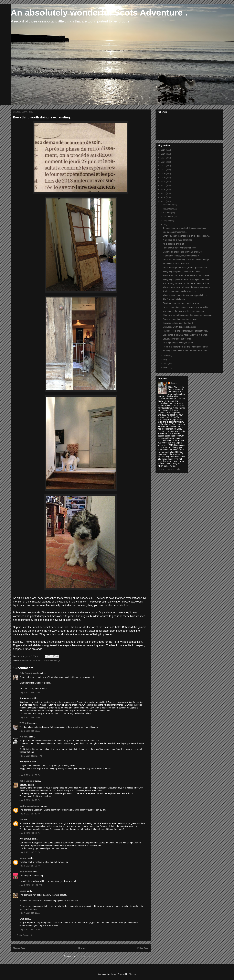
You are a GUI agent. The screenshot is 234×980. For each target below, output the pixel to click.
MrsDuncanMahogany (30, 806)
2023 (164, 162)
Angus (174, 383)
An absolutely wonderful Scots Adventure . (99, 13)
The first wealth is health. (174, 299)
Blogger (132, 974)
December (168, 205)
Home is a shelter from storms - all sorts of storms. (186, 347)
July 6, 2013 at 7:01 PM (30, 852)
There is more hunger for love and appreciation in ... (186, 295)
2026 (164, 150)
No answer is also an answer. (176, 264)
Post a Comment (24, 935)
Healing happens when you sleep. (178, 343)
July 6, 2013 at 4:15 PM (30, 800)
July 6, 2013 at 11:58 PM (31, 885)
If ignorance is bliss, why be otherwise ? (181, 256)
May (166, 360)
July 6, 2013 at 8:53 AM (30, 692)
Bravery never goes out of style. (177, 339)
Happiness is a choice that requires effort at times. (185, 331)
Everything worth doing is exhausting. (180, 327)
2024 (164, 158)
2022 (164, 166)
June (166, 356)
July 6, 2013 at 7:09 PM (30, 866)
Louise (23, 891)
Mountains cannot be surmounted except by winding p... (188, 315)
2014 (164, 197)
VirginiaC (24, 737)
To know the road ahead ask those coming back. (185, 228)
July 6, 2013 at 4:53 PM (30, 814)
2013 (164, 201)
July (165, 225)
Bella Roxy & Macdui (30, 673)
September (169, 217)
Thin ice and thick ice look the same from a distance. (186, 275)
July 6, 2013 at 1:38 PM (30, 775)
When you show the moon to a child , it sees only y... (186, 236)
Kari (22, 820)
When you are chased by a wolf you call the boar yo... (187, 260)
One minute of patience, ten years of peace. (183, 252)
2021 (164, 170)
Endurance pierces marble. (175, 232)
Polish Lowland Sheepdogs (48, 660)
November (168, 209)
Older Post (143, 948)
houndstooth (26, 872)
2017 (164, 185)
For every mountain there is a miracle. (180, 319)
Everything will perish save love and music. (182, 272)
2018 (164, 182)
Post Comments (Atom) (87, 956)
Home (81, 948)
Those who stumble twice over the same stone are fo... (187, 287)
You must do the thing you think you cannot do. (184, 311)
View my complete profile (169, 469)
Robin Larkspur (27, 781)
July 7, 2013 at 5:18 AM (30, 913)
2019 (164, 178)
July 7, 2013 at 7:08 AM (30, 929)
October (167, 213)
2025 (164, 154)
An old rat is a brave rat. (174, 244)
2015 (164, 193)
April (166, 364)
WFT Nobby (25, 723)
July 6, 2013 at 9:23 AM (30, 731)
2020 (164, 174)
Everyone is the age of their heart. (178, 323)
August (167, 221)
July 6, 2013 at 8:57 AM (30, 717)
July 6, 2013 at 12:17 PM (31, 756)
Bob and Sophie (27, 660)
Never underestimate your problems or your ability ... (186, 307)
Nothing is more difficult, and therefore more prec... (186, 351)
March (166, 367)
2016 (164, 189)
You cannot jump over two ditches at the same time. (186, 283)
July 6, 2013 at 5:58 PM (30, 833)
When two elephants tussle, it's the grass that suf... (186, 268)
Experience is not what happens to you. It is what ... (186, 335)
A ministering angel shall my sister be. (180, 291)
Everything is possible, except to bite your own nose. (186, 280)
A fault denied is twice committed (178, 240)
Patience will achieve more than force (180, 248)
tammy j (23, 858)
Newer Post (19, 948)
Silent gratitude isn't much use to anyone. (181, 303)
